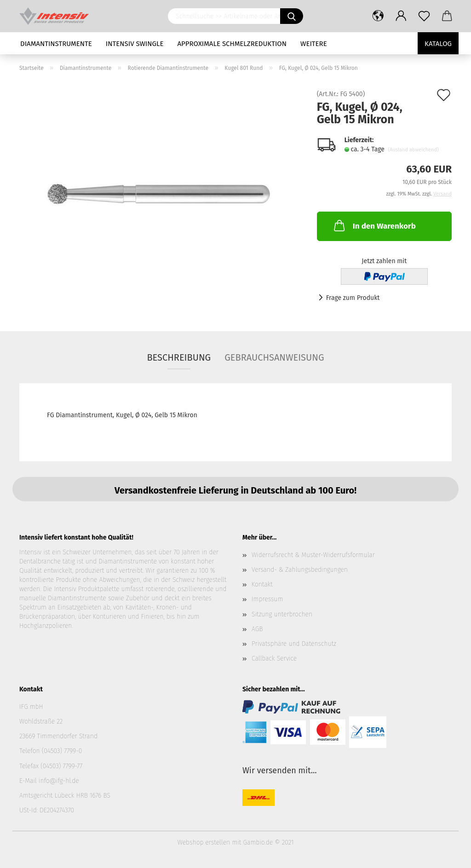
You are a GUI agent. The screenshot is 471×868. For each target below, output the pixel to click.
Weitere (314, 44)
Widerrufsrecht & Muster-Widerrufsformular (313, 555)
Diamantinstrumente (56, 44)
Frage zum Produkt (353, 298)
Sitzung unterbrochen (282, 614)
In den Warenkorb (374, 225)
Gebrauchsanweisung (274, 357)
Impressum (267, 599)
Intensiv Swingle (135, 44)
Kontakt (262, 584)
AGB (257, 629)
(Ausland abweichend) (413, 150)
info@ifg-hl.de (59, 781)
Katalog (438, 44)
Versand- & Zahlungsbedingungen (300, 570)
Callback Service (274, 658)
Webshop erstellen (204, 842)
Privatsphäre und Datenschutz (294, 644)
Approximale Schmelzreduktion (232, 44)
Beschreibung (179, 357)
